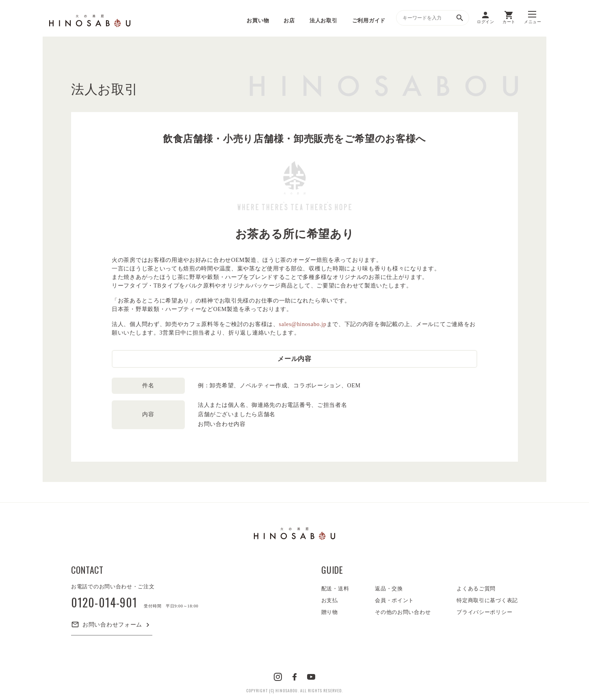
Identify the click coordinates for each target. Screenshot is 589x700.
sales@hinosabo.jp (303, 324)
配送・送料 (335, 589)
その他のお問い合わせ (403, 612)
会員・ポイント (394, 600)
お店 (289, 21)
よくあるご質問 (476, 589)
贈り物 (330, 612)
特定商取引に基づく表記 (487, 600)
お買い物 (258, 21)
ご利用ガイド (369, 21)
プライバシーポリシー (484, 612)
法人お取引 (324, 21)
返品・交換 (389, 589)
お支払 (330, 600)
